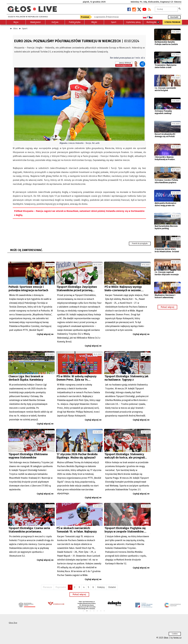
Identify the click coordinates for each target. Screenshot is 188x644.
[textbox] (166, 9)
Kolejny (101, 587)
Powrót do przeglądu (140, 243)
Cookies (175, 634)
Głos (15, 28)
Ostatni (112, 587)
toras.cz (177, 638)
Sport (25, 28)
